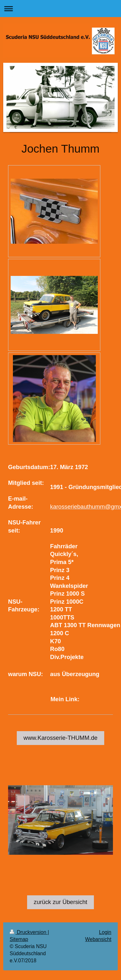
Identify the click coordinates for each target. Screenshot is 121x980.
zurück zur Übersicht (61, 902)
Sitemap (19, 939)
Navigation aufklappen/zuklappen (60, 9)
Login (105, 932)
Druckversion (29, 932)
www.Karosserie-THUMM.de (60, 738)
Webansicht (98, 939)
